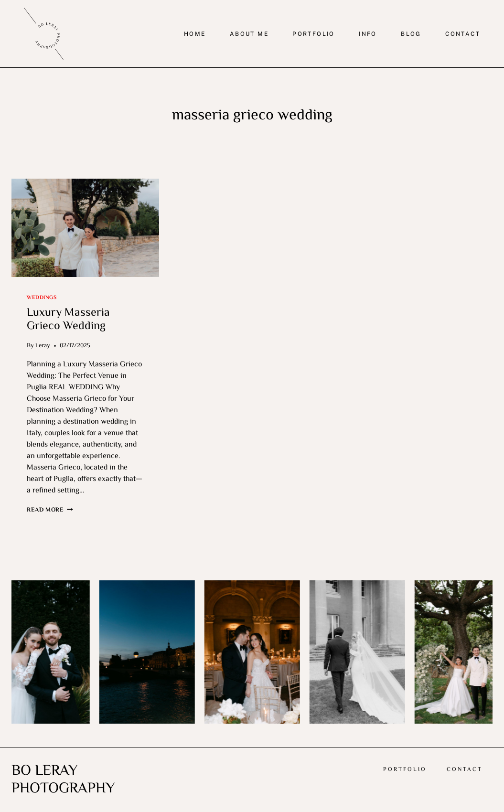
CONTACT (463, 34)
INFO (368, 34)
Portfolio (405, 770)
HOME (195, 34)
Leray (43, 346)
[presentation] (85, 228)
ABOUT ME (249, 34)
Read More (50, 510)
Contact (465, 770)
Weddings (42, 298)
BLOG (411, 34)
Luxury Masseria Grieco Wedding (68, 320)
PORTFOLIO (314, 34)
